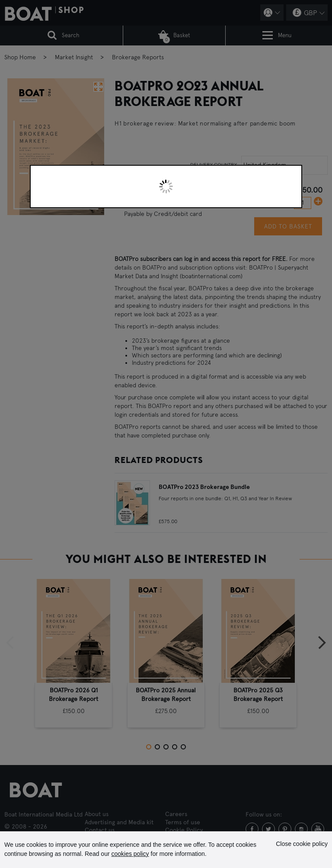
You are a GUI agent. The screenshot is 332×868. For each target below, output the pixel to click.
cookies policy (130, 854)
